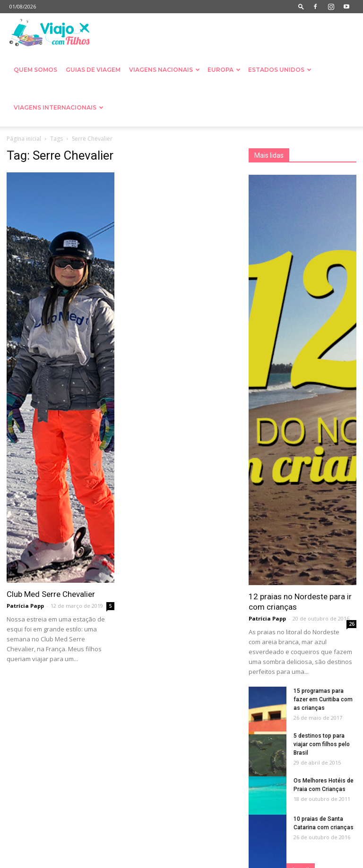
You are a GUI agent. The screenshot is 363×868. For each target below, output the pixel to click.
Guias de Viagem (93, 70)
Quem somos (35, 70)
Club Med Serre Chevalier (51, 594)
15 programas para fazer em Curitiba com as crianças (323, 699)
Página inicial (24, 139)
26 (352, 624)
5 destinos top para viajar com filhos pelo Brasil (322, 744)
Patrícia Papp (25, 606)
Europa (224, 70)
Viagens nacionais (164, 70)
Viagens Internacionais (59, 107)
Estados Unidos (280, 70)
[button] (301, 6)
